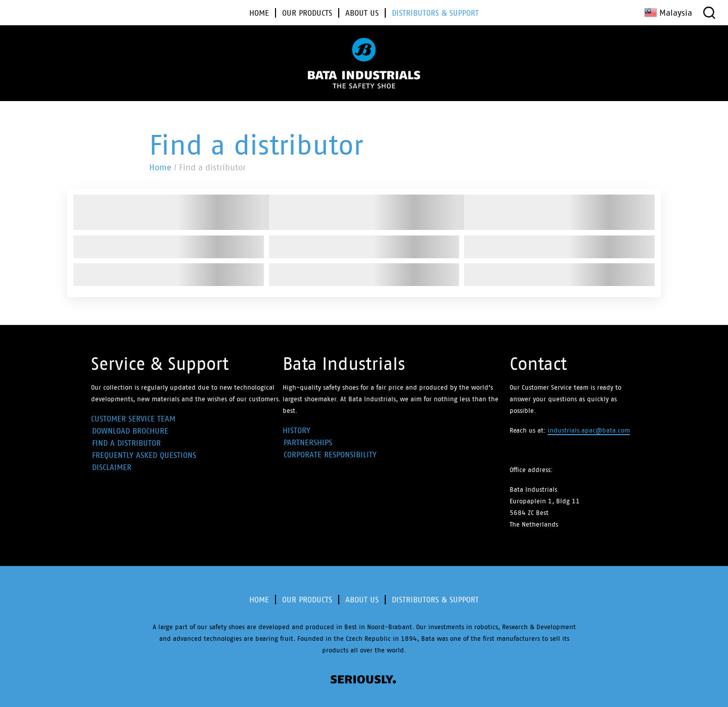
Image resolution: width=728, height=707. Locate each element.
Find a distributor (126, 443)
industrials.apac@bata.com (589, 430)
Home (160, 167)
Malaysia (668, 13)
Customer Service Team (133, 419)
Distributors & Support (435, 600)
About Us (362, 600)
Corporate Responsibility (330, 455)
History (297, 430)
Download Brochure (130, 431)
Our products (307, 600)
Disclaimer (112, 467)
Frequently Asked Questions (144, 455)
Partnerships (308, 442)
